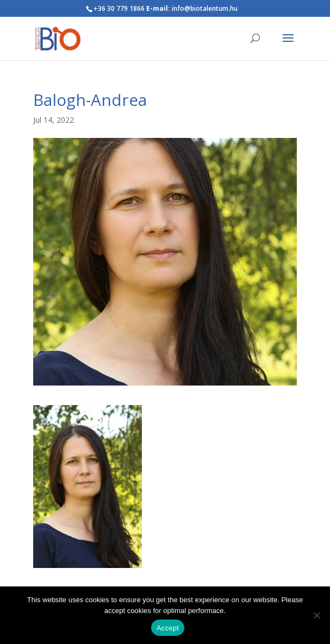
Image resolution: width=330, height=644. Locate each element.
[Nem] (316, 615)
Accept (168, 628)
